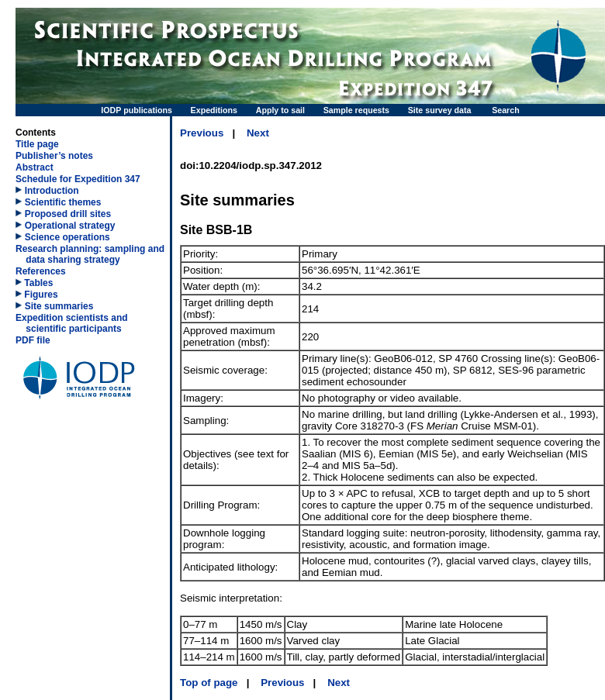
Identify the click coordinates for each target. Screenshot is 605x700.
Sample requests (356, 110)
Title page (37, 144)
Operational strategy (70, 226)
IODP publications (137, 110)
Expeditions (214, 110)
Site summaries (59, 306)
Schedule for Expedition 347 (78, 179)
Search (506, 110)
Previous (202, 133)
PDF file (33, 340)
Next (258, 133)
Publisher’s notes (54, 156)
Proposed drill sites (68, 214)
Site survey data (440, 110)
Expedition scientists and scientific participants (72, 323)
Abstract (35, 167)
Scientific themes (63, 202)
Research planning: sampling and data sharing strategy (90, 254)
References (41, 271)
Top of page (209, 683)
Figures (37, 295)
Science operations (67, 237)
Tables (34, 283)
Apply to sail (280, 110)
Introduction (52, 191)
